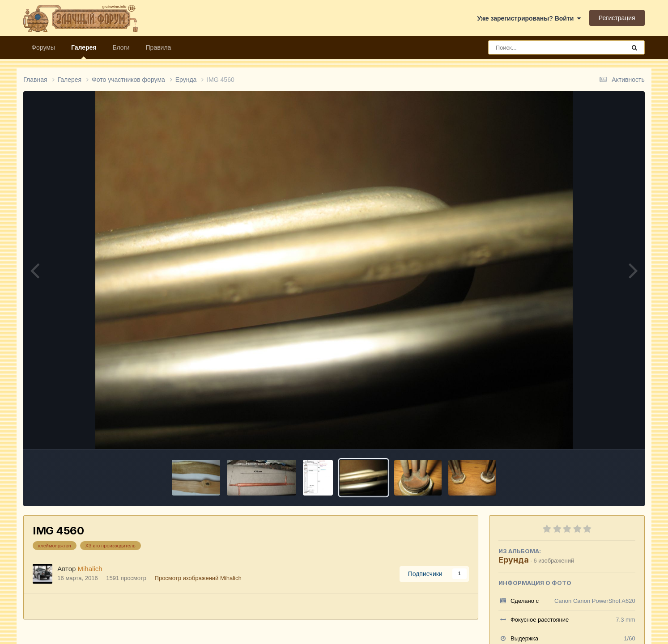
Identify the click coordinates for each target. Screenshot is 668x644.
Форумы (43, 47)
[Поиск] (540, 47)
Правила (159, 47)
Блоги (121, 47)
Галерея (84, 51)
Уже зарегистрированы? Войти (529, 18)
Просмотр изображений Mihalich (198, 578)
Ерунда (514, 560)
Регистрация (617, 18)
